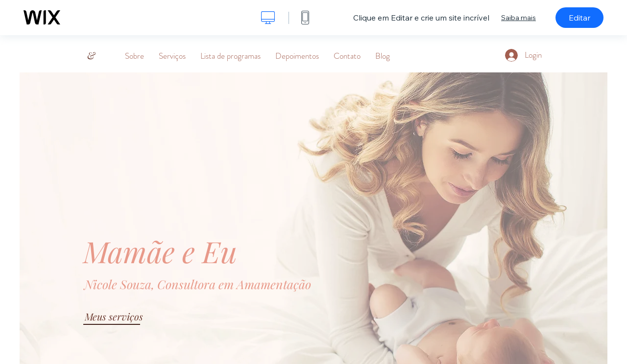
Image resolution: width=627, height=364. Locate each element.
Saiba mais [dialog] (518, 18)
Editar (579, 18)
